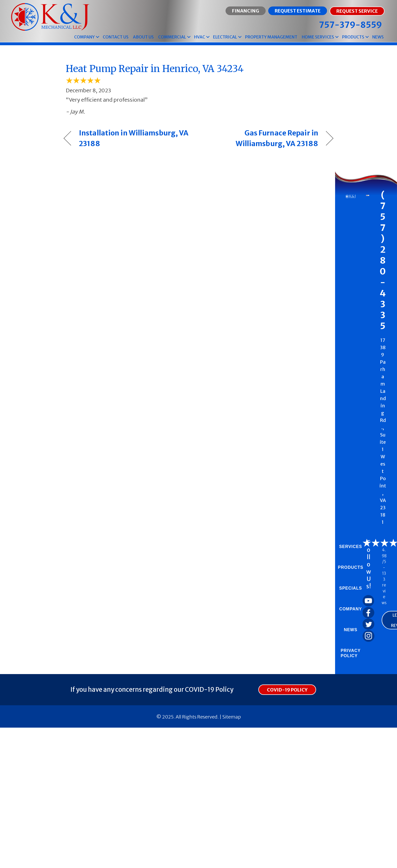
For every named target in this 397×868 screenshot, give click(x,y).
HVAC (200, 37)
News (378, 37)
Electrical (225, 37)
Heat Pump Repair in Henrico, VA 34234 (155, 69)
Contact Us (116, 37)
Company (84, 37)
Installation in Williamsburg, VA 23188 (134, 138)
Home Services (318, 37)
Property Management (271, 37)
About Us (143, 37)
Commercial (172, 37)
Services (350, 547)
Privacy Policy (350, 653)
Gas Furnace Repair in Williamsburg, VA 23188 (262, 138)
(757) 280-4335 (383, 260)
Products (353, 37)
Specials (351, 588)
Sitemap (232, 717)
